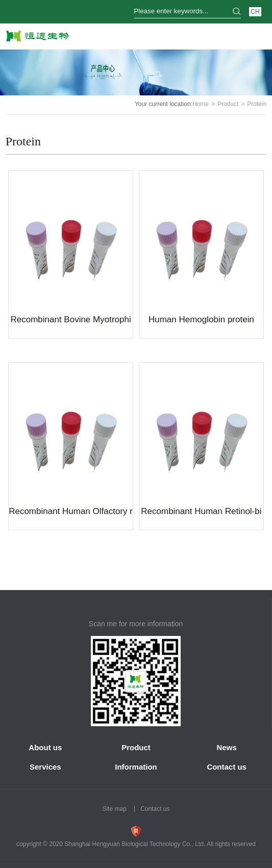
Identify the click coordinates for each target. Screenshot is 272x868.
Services (45, 767)
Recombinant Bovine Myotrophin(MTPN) (70, 321)
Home (201, 104)
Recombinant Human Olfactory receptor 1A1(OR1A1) (71, 513)
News (227, 747)
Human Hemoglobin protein (201, 320)
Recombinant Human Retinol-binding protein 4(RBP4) (201, 513)
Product (228, 104)
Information (136, 767)
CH (255, 12)
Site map (114, 809)
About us (45, 747)
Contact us (227, 767)
